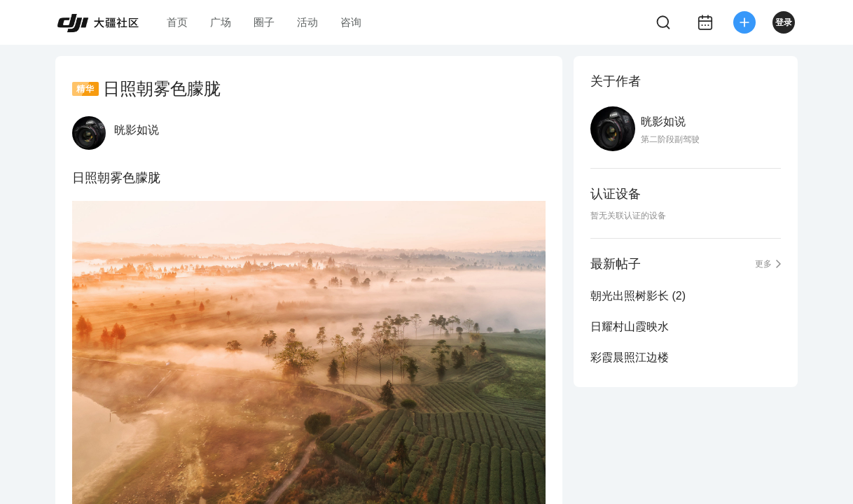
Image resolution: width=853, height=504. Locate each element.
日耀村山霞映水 (630, 327)
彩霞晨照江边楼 (630, 357)
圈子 (264, 22)
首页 (177, 22)
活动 (307, 22)
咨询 (351, 22)
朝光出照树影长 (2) (638, 296)
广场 (221, 22)
